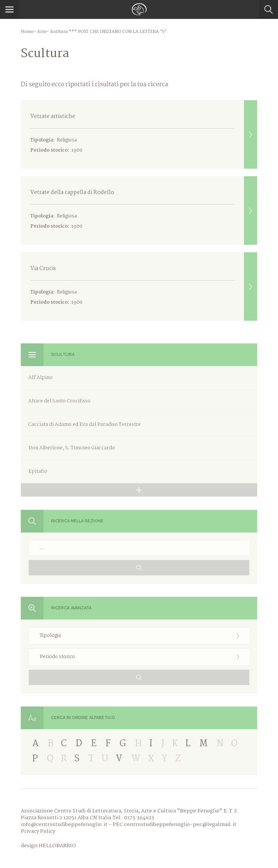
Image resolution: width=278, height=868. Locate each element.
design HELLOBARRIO (48, 846)
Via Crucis (144, 286)
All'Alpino (40, 378)
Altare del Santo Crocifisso (59, 401)
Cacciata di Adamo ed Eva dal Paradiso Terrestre (85, 425)
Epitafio (38, 471)
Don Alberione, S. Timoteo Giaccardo (72, 448)
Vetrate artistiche (144, 134)
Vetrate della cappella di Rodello (144, 210)
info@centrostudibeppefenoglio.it (64, 825)
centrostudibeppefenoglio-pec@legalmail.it (180, 825)
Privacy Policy (38, 831)
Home (27, 32)
